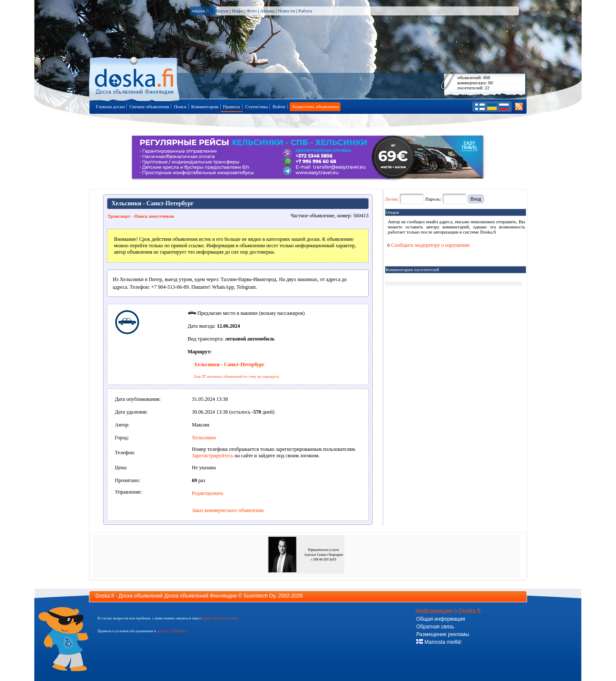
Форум (222, 11)
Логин (391, 199)
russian (200, 11)
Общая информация (441, 619)
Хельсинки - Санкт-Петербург (230, 364)
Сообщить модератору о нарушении (429, 245)
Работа (305, 11)
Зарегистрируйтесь (213, 456)
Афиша (267, 11)
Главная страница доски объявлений (135, 78)
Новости (287, 11)
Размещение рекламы (443, 634)
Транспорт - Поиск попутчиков (141, 216)
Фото (252, 11)
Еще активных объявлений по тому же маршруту (237, 376)
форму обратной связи (220, 618)
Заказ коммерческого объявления (228, 510)
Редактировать (208, 493)
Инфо (237, 11)
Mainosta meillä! (439, 642)
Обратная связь (435, 627)
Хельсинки (204, 438)
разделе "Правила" (172, 631)
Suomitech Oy (259, 596)
